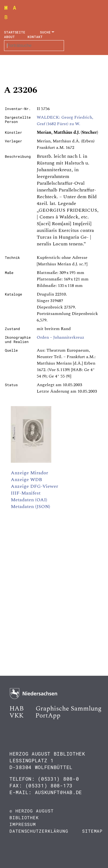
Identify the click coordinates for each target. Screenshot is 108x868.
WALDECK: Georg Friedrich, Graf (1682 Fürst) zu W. (65, 121)
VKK (16, 716)
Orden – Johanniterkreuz (60, 337)
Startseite (15, 32)
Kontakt (35, 37)
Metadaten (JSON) (31, 507)
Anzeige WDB (26, 480)
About (9, 37)
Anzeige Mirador (29, 473)
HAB (17, 709)
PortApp (48, 716)
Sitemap (92, 831)
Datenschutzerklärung (39, 831)
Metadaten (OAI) (29, 500)
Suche (45, 32)
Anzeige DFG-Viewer (34, 486)
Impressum (23, 824)
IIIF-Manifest (26, 493)
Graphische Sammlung (69, 709)
